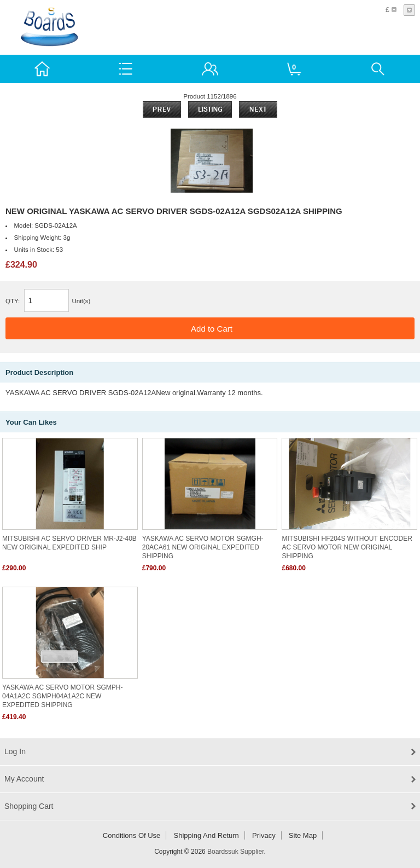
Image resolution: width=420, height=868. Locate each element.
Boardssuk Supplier (235, 852)
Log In (15, 751)
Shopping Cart (29, 806)
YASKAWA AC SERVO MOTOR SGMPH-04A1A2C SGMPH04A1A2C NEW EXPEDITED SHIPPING (63, 696)
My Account (24, 779)
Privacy (264, 835)
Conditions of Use (132, 835)
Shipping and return (206, 835)
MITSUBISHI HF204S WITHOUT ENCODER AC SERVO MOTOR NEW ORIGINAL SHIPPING (347, 547)
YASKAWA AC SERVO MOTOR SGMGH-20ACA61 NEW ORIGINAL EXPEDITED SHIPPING (203, 547)
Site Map (303, 835)
